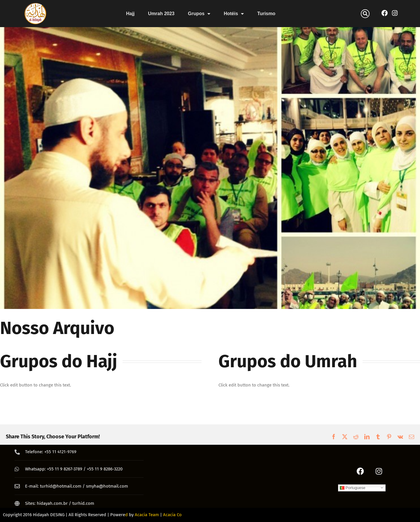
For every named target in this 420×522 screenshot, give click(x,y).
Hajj (130, 14)
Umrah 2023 (161, 14)
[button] (365, 14)
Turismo (266, 14)
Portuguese (353, 488)
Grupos (199, 14)
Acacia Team (147, 515)
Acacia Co (172, 515)
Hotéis (234, 14)
